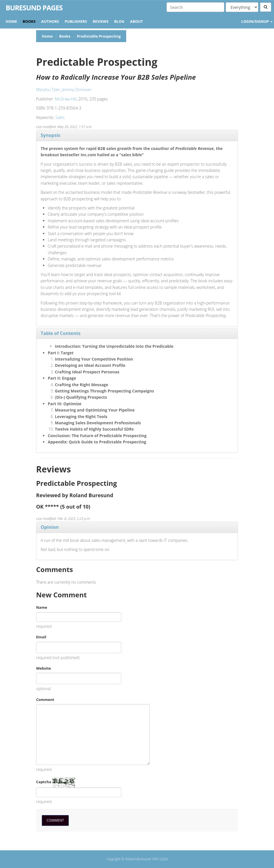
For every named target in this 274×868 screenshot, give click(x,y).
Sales (60, 117)
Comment (45, 700)
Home (11, 21)
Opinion (50, 527)
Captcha (44, 782)
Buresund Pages (34, 8)
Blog (119, 21)
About (136, 21)
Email (41, 637)
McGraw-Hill (66, 99)
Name (42, 607)
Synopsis (50, 135)
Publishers (76, 21)
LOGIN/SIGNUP (257, 21)
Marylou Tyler (48, 90)
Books (29, 21)
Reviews (101, 21)
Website (43, 668)
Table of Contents (61, 333)
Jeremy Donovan (77, 90)
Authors (50, 21)
